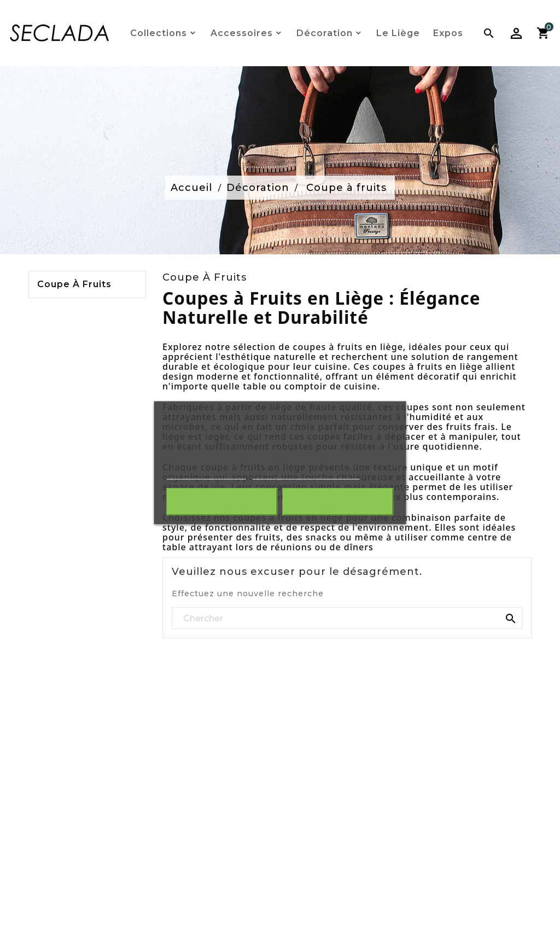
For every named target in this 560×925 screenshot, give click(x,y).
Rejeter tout (222, 502)
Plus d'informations (206, 474)
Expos (448, 33)
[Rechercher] (347, 619)
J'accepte (338, 502)
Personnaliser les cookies (306, 474)
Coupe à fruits (74, 284)
